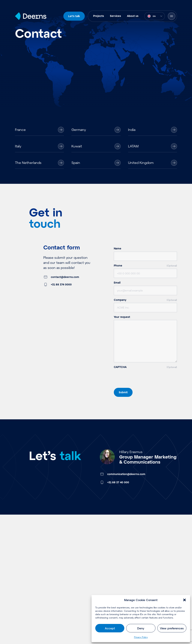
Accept (110, 628)
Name (118, 248)
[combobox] (155, 16)
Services (115, 16)
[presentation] (142, 386)
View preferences (172, 628)
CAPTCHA (145, 367)
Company (145, 300)
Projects (99, 16)
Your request (122, 317)
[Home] (31, 16)
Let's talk (74, 16)
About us (133, 16)
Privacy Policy (141, 637)
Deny (141, 628)
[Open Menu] (172, 16)
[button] (184, 600)
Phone (145, 266)
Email (117, 283)
